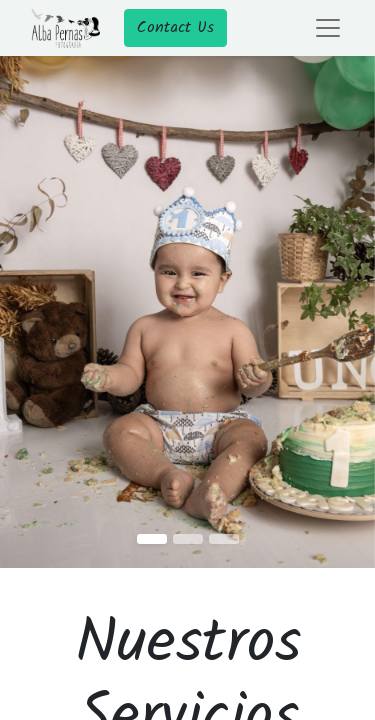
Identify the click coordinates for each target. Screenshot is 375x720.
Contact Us (175, 27)
